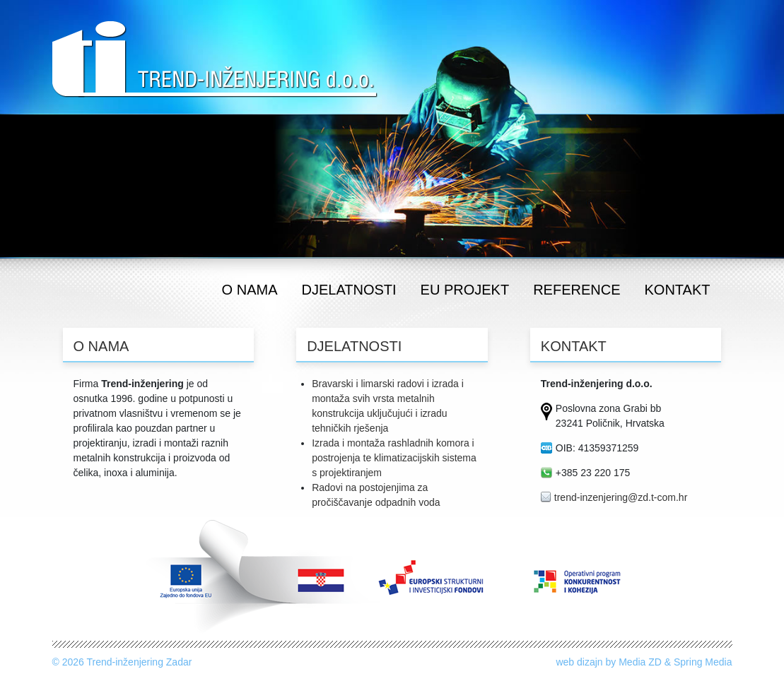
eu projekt (465, 290)
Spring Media (703, 662)
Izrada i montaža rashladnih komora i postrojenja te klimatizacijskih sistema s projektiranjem (394, 458)
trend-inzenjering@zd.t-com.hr (621, 497)
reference (577, 290)
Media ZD (640, 662)
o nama (250, 290)
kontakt (678, 290)
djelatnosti (349, 290)
